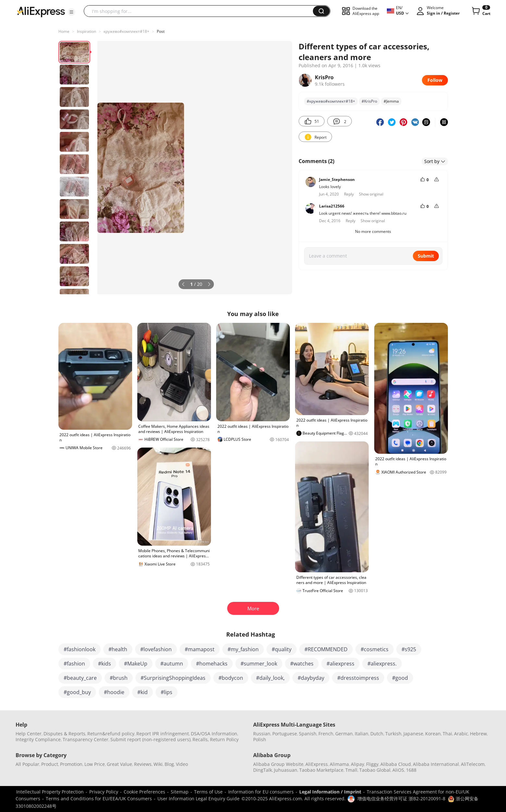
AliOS (398, 770)
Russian (262, 734)
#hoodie (114, 692)
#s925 (409, 649)
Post (161, 31)
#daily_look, (270, 678)
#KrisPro (369, 101)
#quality (282, 649)
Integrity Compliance (38, 739)
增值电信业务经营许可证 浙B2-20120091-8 (401, 799)
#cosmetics (375, 649)
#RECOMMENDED (326, 649)
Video (182, 764)
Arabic (461, 734)
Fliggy (372, 764)
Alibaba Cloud (396, 764)
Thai (447, 734)
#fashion (74, 664)
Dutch (377, 734)
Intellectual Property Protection (50, 792)
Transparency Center (86, 739)
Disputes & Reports (64, 734)
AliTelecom (473, 764)
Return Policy (224, 739)
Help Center (29, 734)
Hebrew (478, 734)
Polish (260, 739)
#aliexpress (340, 664)
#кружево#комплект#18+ (331, 101)
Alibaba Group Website (278, 764)
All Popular (27, 764)
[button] (71, 12)
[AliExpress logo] (41, 11)
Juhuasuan (286, 770)
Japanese (413, 734)
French (326, 734)
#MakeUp (136, 664)
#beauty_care (80, 678)
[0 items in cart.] (481, 11)
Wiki (158, 764)
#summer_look (259, 664)
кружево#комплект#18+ (126, 31)
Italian (362, 734)
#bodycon (231, 678)
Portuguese (285, 734)
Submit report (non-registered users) (150, 739)
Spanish (308, 734)
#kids (105, 664)
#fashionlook (80, 649)
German (344, 734)
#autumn (172, 664)
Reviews (143, 764)
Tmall (351, 770)
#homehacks (212, 664)
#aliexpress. (382, 664)
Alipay (358, 764)
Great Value (119, 764)
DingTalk (263, 770)
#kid (142, 692)
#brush (119, 678)
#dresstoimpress (358, 678)
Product (50, 764)
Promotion (71, 764)
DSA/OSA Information (214, 734)
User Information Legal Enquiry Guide (198, 799)
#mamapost (200, 649)
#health (118, 649)
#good (400, 678)
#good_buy (77, 692)
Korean (433, 734)
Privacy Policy (104, 792)
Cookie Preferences (144, 792)
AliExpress (317, 764)
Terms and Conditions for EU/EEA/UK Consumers (99, 799)
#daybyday (311, 678)
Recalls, (201, 739)
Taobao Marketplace (321, 770)
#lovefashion (156, 649)
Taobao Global (375, 770)
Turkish (393, 734)
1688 (411, 770)
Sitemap (180, 792)
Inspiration (86, 31)
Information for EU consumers (261, 792)
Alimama (339, 764)
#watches (302, 664)
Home (64, 31)
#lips (167, 692)
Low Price (95, 764)
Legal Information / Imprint (330, 792)
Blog (169, 764)
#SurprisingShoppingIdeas (173, 678)
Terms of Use (208, 792)
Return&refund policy (111, 734)
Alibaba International (436, 764)
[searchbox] (201, 11)
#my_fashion (243, 649)
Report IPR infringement (163, 734)
